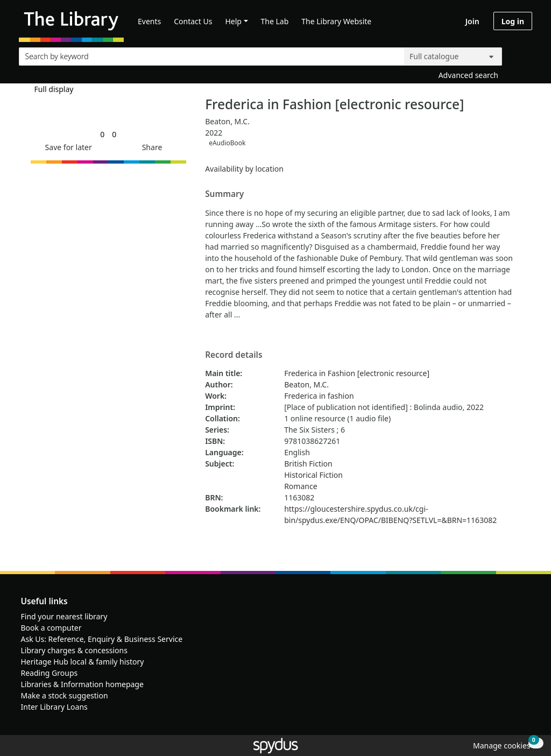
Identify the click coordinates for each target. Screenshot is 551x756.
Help (233, 21)
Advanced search (468, 75)
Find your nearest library (64, 616)
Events (149, 21)
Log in (513, 21)
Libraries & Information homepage (82, 684)
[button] (67, 147)
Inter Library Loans (54, 707)
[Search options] (453, 56)
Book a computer (51, 628)
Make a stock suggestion (65, 695)
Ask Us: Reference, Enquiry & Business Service (102, 639)
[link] (102, 134)
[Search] (520, 54)
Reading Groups (50, 673)
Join (472, 21)
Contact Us (193, 21)
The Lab (275, 21)
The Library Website (336, 21)
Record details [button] (234, 355)
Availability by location (244, 169)
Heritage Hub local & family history (83, 662)
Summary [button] (224, 194)
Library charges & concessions (74, 650)
